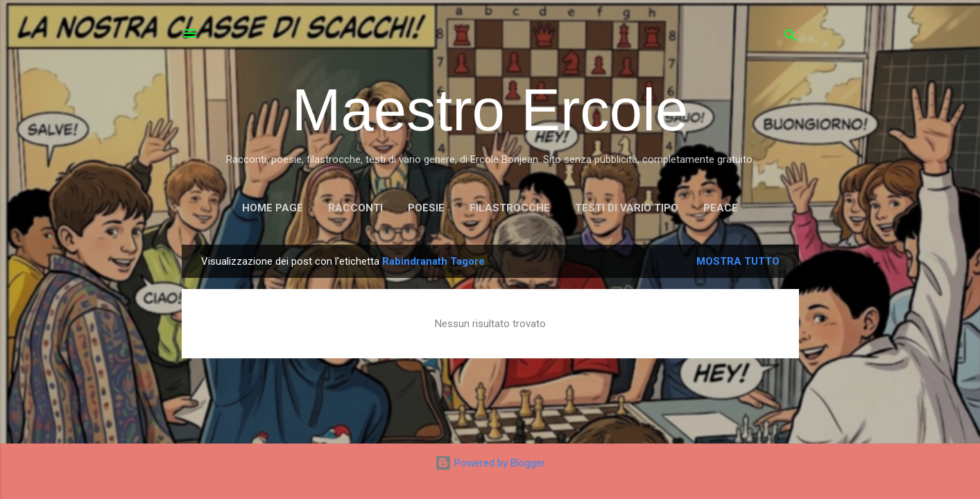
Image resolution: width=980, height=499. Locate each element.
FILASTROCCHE (510, 208)
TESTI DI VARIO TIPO (627, 208)
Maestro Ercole (490, 110)
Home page (273, 208)
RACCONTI (355, 208)
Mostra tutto (738, 261)
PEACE (721, 208)
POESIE (426, 208)
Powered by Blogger (490, 463)
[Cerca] (791, 38)
